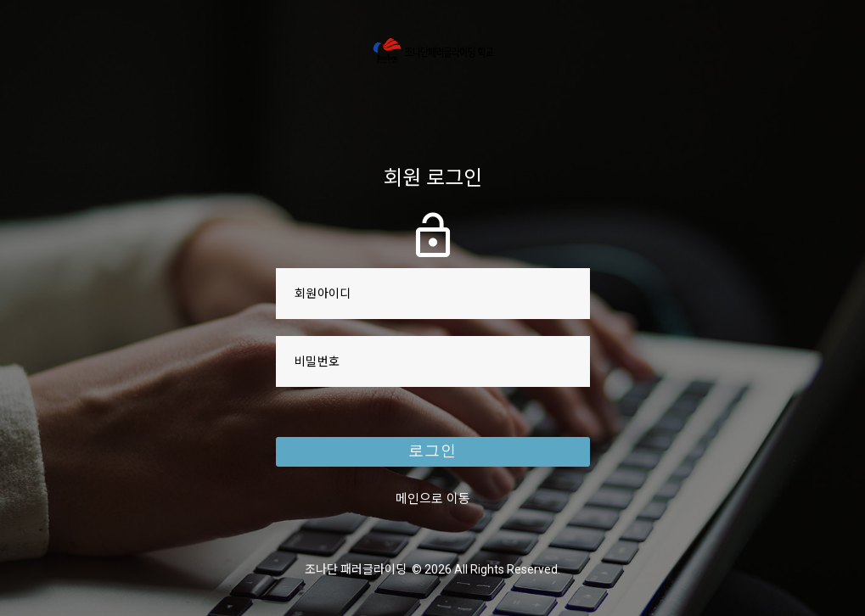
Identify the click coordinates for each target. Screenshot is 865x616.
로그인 (432, 453)
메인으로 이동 (433, 500)
